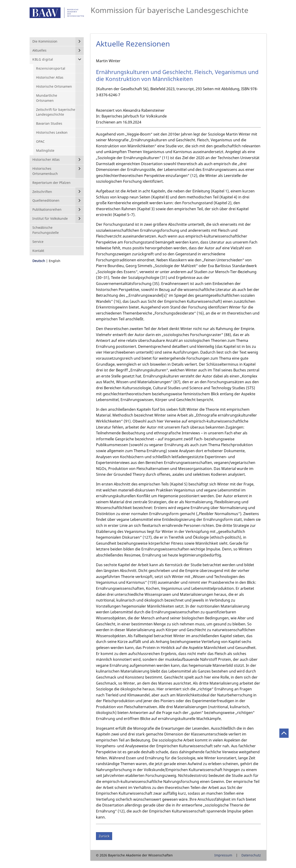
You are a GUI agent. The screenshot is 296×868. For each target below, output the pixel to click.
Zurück (104, 836)
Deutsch (39, 261)
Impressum (223, 855)
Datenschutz (251, 855)
